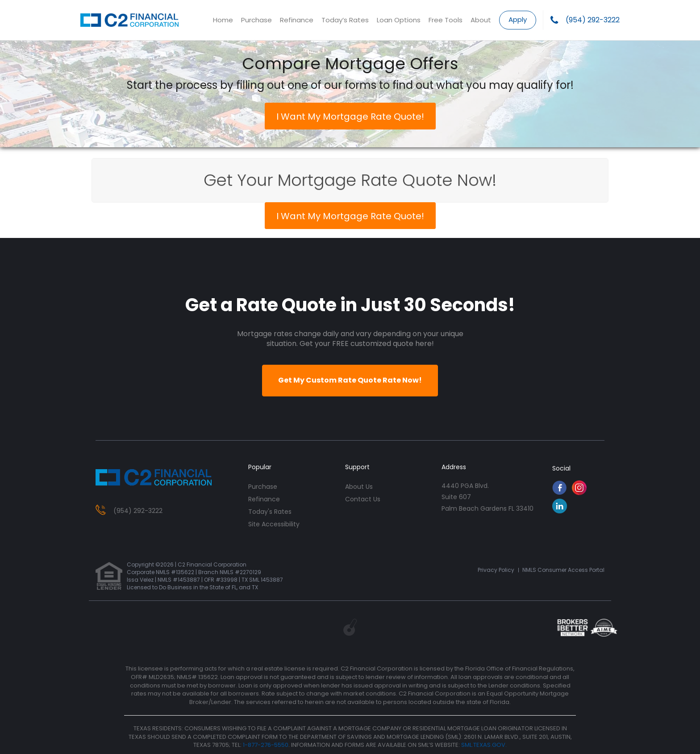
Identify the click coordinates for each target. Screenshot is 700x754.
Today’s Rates (345, 20)
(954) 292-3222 (593, 20)
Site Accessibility (274, 524)
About (481, 20)
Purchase (256, 20)
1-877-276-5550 (266, 745)
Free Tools (446, 20)
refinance (264, 499)
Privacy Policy (496, 570)
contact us (363, 499)
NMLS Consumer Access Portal (563, 570)
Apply (518, 19)
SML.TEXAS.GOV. (484, 745)
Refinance (297, 20)
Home (223, 20)
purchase (263, 487)
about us (359, 487)
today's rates (270, 512)
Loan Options (399, 20)
